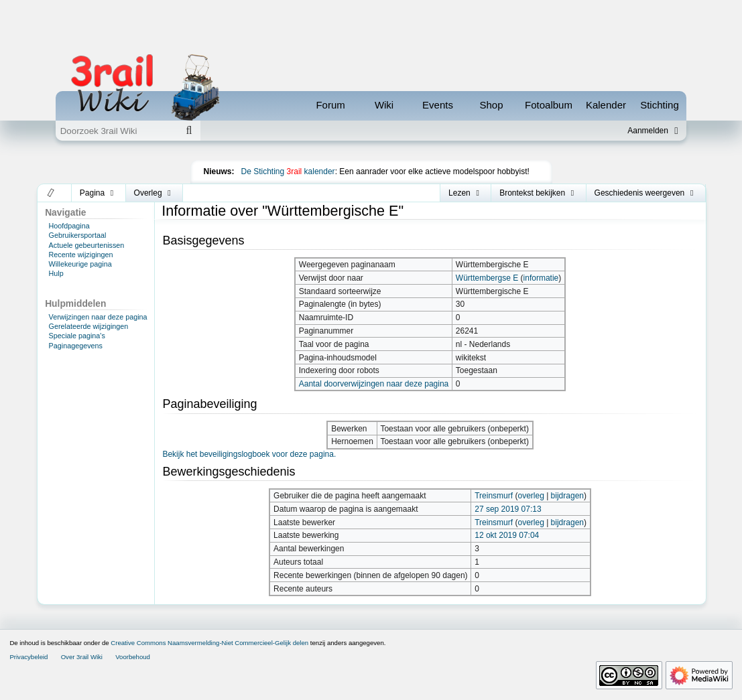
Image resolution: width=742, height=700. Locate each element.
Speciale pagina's (77, 336)
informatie (541, 278)
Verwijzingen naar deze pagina (98, 317)
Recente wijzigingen (81, 255)
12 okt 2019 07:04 (507, 535)
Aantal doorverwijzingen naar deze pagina (374, 384)
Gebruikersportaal (78, 235)
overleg (531, 496)
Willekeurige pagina (80, 264)
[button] (51, 193)
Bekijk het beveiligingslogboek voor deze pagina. (249, 454)
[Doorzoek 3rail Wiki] (117, 131)
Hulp (56, 273)
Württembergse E (487, 278)
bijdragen (567, 496)
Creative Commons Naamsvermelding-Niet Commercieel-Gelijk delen (209, 643)
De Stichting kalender (288, 171)
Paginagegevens (76, 346)
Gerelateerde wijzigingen (89, 326)
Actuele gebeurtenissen (87, 245)
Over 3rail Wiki (82, 657)
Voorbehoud (133, 657)
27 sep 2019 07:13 (508, 509)
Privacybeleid (28, 657)
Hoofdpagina (69, 226)
